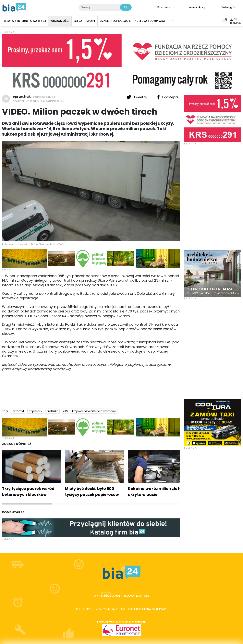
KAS (65, 411)
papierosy (35, 411)
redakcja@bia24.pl (44, 97)
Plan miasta (165, 7)
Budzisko (52, 411)
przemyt (18, 411)
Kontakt (143, 596)
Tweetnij (137, 97)
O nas (98, 596)
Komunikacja (198, 7)
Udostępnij (168, 97)
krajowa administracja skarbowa (94, 411)
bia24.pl (162, 609)
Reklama (128, 596)
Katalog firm (230, 7)
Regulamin (112, 596)
